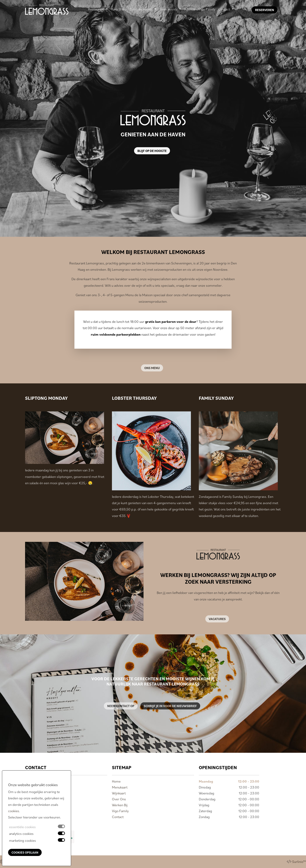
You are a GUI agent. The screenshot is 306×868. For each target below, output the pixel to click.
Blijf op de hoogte (152, 151)
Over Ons (119, 799)
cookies (14, 811)
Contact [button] (225, 9)
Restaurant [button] (96, 9)
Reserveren (265, 10)
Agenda (190, 10)
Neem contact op (121, 715)
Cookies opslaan (25, 852)
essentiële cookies (22, 827)
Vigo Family (207, 10)
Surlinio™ (299, 862)
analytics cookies (21, 834)
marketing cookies (23, 840)
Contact (118, 817)
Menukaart (120, 787)
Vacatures (217, 628)
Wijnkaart (119, 793)
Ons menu (152, 377)
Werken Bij (120, 805)
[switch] (61, 833)
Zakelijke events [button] (142, 9)
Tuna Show (119, 10)
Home (116, 781)
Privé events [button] (169, 9)
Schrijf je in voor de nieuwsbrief (170, 715)
